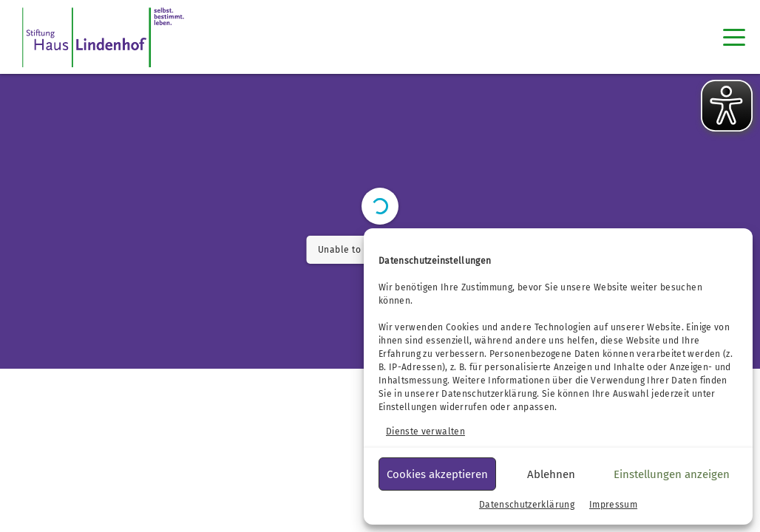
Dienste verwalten (425, 432)
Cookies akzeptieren (437, 474)
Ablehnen (551, 474)
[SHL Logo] (103, 37)
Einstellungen (408, 407)
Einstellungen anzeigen (672, 474)
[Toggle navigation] (734, 37)
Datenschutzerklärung (489, 394)
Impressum (613, 505)
